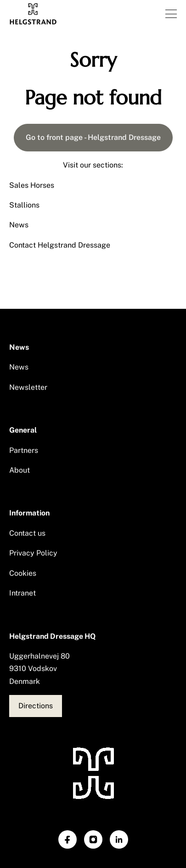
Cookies (23, 573)
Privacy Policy (33, 553)
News (19, 225)
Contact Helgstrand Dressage (60, 245)
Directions (36, 706)
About (20, 470)
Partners (24, 450)
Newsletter (28, 387)
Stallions (24, 205)
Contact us (27, 533)
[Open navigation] (171, 14)
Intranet (23, 593)
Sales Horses (32, 185)
